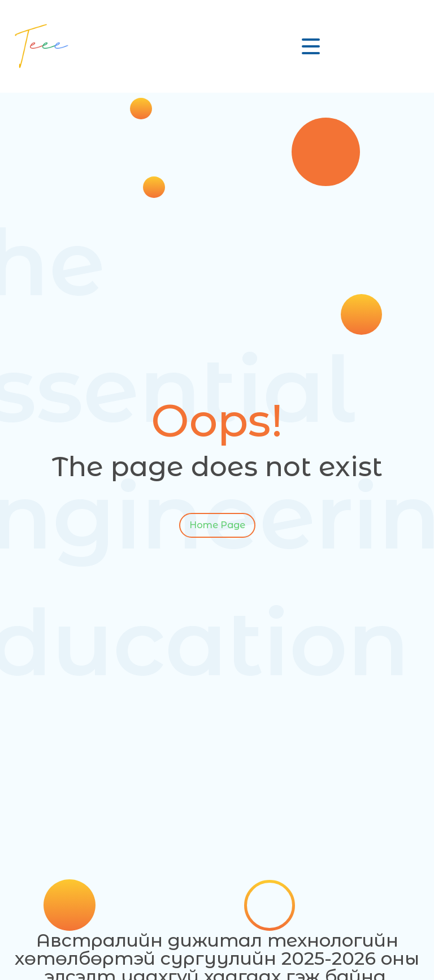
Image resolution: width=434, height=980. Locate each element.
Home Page (217, 521)
